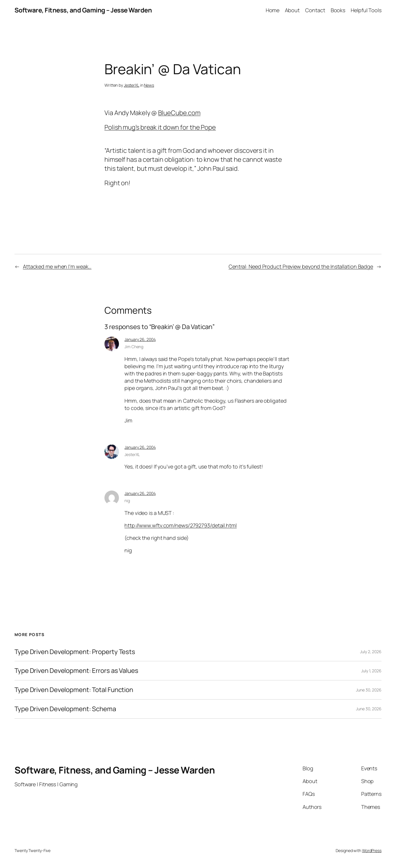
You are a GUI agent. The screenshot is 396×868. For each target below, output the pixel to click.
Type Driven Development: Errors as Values (76, 671)
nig (127, 501)
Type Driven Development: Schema (65, 709)
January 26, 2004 (140, 339)
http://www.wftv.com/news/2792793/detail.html (181, 525)
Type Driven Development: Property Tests (75, 652)
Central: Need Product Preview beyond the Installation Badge (301, 266)
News (149, 85)
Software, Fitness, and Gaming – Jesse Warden (83, 10)
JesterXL (132, 85)
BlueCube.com (179, 113)
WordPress (372, 850)
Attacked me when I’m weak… (57, 266)
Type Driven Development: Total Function (74, 690)
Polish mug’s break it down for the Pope (160, 127)
